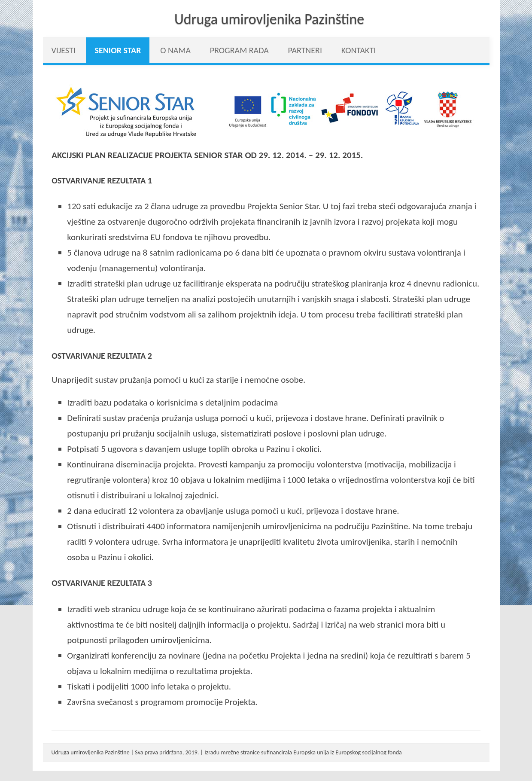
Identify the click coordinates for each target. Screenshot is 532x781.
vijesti (64, 50)
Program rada (239, 50)
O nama (175, 50)
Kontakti (359, 50)
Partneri (305, 50)
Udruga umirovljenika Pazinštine (269, 19)
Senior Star (118, 50)
